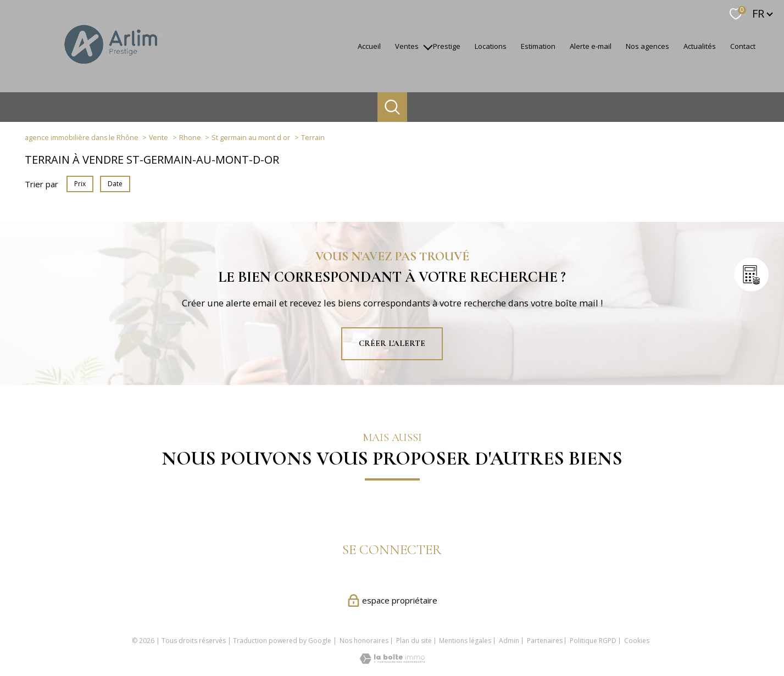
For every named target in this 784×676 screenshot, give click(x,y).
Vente (159, 138)
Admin (509, 641)
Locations (491, 46)
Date (115, 184)
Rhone (190, 138)
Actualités (700, 46)
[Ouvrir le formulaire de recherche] (392, 107)
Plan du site (414, 641)
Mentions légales (465, 641)
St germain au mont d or (251, 138)
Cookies (637, 641)
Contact (743, 46)
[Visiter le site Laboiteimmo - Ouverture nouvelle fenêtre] (392, 661)
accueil (369, 46)
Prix (80, 184)
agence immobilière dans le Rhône (82, 138)
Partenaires (545, 641)
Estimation (538, 46)
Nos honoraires (364, 641)
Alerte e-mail (591, 46)
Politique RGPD (593, 641)
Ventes (407, 46)
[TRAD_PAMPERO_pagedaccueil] (112, 69)
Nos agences (647, 46)
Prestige (447, 46)
